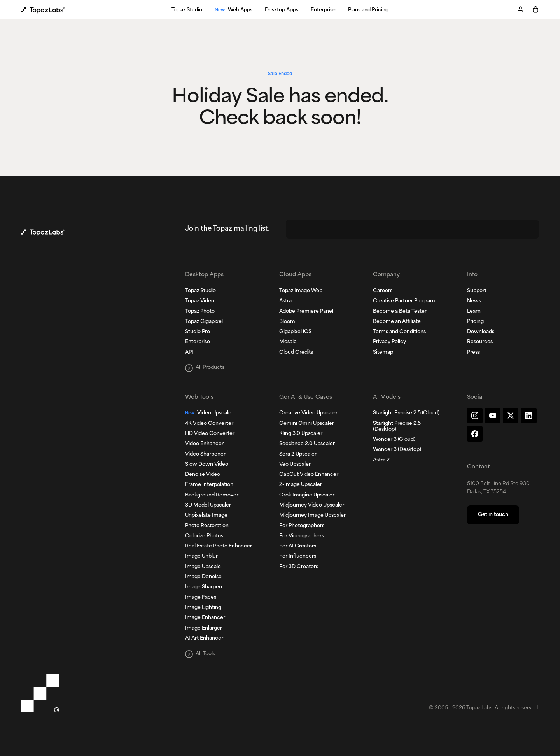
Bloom (287, 322)
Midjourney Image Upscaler (312, 516)
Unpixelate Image (206, 516)
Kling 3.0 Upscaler (301, 434)
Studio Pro (198, 332)
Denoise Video (203, 475)
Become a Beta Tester (400, 312)
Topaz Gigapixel (204, 322)
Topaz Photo (200, 312)
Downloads (481, 332)
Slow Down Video (207, 465)
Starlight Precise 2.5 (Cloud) (406, 413)
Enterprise (198, 342)
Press (473, 353)
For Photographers (302, 526)
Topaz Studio (200, 291)
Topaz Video (200, 301)
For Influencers (298, 556)
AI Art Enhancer (204, 638)
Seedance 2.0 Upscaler (307, 444)
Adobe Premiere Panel (306, 312)
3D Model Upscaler (208, 505)
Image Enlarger (204, 628)
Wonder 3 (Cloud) (394, 440)
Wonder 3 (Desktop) (397, 450)
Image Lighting (203, 608)
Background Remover (212, 495)
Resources (480, 342)
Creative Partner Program (404, 301)
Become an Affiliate (397, 322)
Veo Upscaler (295, 465)
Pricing (475, 322)
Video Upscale (208, 413)
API (189, 353)
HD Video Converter (210, 434)
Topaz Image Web (301, 291)
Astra (285, 301)
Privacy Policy (389, 342)
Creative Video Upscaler (308, 413)
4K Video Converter (209, 424)
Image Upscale (203, 567)
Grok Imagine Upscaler (307, 495)
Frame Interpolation (209, 485)
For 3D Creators (299, 567)
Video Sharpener (205, 454)
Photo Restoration (207, 526)
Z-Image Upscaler (301, 485)
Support (477, 291)
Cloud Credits (296, 353)
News (474, 301)
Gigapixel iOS (295, 332)
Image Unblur (201, 556)
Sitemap (383, 353)
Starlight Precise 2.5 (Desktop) (397, 427)
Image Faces (201, 598)
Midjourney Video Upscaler (312, 505)
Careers (383, 291)
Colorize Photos (204, 536)
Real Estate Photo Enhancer (219, 546)
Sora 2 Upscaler (298, 454)
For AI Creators (298, 546)
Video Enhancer (204, 444)
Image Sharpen (204, 587)
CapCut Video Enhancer (309, 475)
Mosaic (288, 342)
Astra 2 (381, 460)
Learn (474, 312)
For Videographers (302, 536)
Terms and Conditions (399, 332)
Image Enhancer (205, 618)
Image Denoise (203, 577)
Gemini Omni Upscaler (307, 424)
